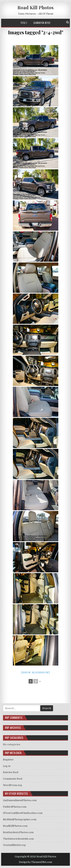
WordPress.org (12, 785)
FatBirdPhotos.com (15, 807)
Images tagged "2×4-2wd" (36, 32)
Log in (7, 766)
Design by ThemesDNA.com (35, 862)
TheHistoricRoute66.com (18, 839)
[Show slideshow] (35, 672)
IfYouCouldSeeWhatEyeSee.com (23, 813)
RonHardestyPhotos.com (18, 832)
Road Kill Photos (35, 7)
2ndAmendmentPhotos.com (20, 800)
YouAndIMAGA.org (14, 845)
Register (8, 760)
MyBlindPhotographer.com (20, 819)
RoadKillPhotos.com (15, 826)
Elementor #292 (42, 23)
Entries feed (11, 772)
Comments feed (13, 779)
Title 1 (24, 23)
